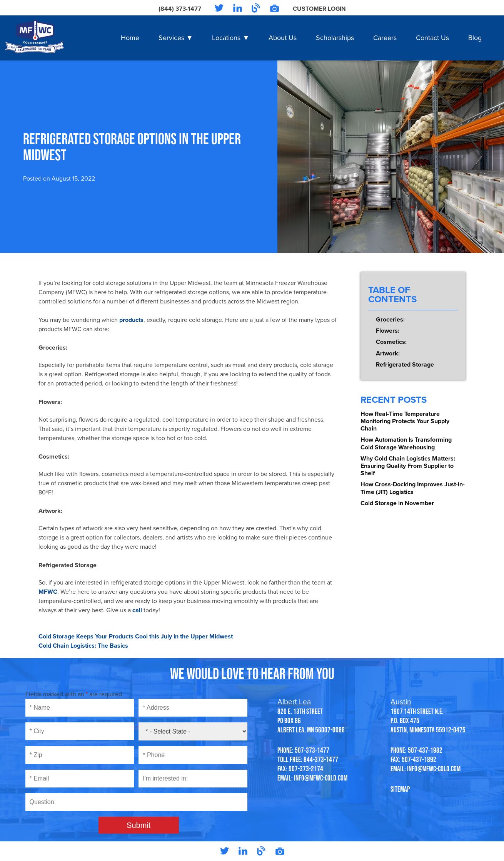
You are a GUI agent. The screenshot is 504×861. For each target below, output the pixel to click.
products (131, 320)
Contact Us (432, 38)
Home (130, 38)
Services (171, 38)
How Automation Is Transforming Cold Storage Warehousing (406, 443)
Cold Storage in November (397, 503)
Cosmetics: (391, 342)
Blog (475, 38)
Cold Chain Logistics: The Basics (83, 646)
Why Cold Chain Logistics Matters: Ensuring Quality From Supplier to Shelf (408, 466)
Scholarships (335, 38)
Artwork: (388, 353)
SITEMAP (400, 789)
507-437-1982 (425, 750)
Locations (226, 38)
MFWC (48, 592)
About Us (283, 38)
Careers (385, 38)
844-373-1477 (321, 759)
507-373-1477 (312, 750)
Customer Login (319, 9)
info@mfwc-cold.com (321, 778)
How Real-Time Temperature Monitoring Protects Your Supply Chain (405, 421)
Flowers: (388, 331)
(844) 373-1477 (179, 9)
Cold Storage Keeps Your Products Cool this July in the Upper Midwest (136, 637)
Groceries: (390, 320)
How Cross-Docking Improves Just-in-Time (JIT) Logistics (413, 488)
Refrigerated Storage (405, 365)
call (137, 610)
